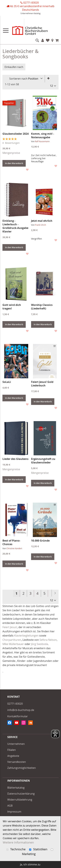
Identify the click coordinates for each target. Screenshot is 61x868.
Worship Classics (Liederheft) (42, 307)
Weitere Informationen (18, 842)
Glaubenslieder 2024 (16, 134)
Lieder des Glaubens (15, 459)
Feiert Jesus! (10, 627)
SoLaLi (7, 382)
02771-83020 (31, 3)
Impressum (14, 812)
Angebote (13, 756)
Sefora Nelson (48, 640)
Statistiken (39, 849)
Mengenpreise (11, 153)
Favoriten (48, 40)
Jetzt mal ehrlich (42, 221)
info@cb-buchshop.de (21, 710)
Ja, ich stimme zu (30, 864)
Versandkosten (17, 762)
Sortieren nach (18, 79)
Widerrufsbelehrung (20, 800)
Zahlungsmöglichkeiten (22, 768)
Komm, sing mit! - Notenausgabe (43, 136)
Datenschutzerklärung (21, 794)
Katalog (37, 13)
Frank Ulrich (40, 225)
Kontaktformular (18, 716)
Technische (16, 849)
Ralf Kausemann (42, 141)
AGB (10, 806)
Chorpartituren (12, 640)
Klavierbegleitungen (26, 636)
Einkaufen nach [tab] (14, 67)
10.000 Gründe (40, 541)
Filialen (52, 40)
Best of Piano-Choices (11, 542)
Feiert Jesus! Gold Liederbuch (42, 384)
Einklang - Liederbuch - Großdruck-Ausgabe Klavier (15, 226)
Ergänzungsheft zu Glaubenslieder (43, 461)
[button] (27, 169)
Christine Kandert (14, 548)
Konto (43, 40)
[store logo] (30, 27)
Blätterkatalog (16, 788)
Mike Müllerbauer (13, 644)
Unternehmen (27, 13)
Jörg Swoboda (40, 644)
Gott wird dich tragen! (12, 307)
